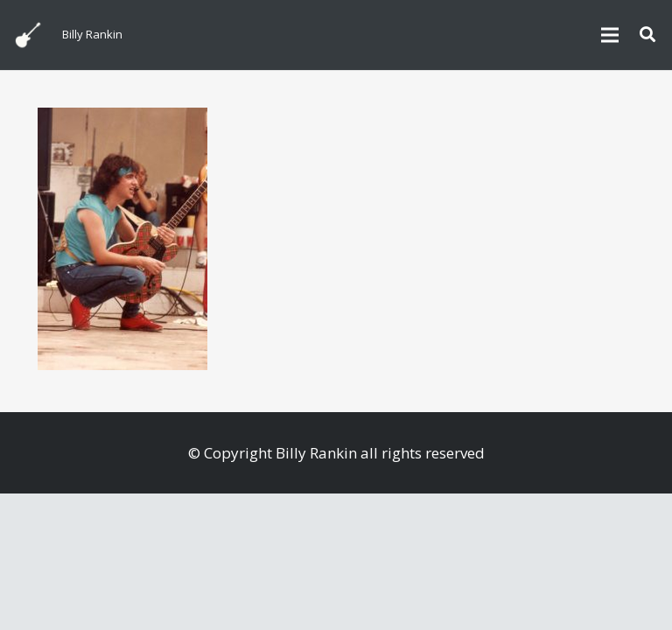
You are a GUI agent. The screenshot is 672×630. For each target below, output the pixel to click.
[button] (647, 35)
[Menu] (609, 35)
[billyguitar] (28, 35)
